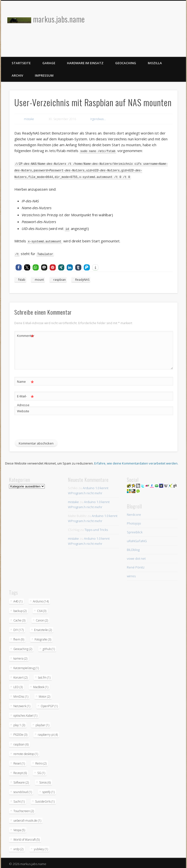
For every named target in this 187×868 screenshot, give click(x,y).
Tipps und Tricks (96, 528)
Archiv (17, 75)
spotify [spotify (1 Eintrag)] (48, 790)
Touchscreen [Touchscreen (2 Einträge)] (24, 809)
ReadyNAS (82, 278)
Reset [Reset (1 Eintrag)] (19, 762)
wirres (131, 574)
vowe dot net (136, 557)
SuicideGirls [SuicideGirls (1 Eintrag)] (45, 800)
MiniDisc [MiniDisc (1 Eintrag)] (21, 695)
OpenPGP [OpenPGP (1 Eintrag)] (49, 704)
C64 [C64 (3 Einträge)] (42, 609)
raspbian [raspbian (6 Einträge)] (21, 743)
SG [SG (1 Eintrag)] (41, 771)
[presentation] (51, 429)
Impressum (44, 75)
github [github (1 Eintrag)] (49, 647)
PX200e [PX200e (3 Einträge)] (20, 733)
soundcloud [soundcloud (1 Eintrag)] (23, 790)
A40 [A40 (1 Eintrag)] (18, 600)
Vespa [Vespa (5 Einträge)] (19, 828)
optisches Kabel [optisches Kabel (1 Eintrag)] (25, 714)
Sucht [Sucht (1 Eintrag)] (19, 800)
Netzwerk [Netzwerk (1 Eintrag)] (22, 704)
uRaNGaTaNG (137, 539)
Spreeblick (135, 530)
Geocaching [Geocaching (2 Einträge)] (23, 647)
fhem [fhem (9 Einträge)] (19, 638)
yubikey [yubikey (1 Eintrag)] (41, 847)
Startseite (21, 63)
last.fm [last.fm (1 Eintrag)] (44, 676)
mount (39, 278)
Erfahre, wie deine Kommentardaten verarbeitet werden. (136, 462)
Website (23, 409)
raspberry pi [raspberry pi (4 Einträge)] (48, 733)
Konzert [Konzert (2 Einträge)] (20, 676)
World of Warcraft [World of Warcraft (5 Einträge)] (27, 838)
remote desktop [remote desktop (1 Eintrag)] (26, 752)
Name (25, 380)
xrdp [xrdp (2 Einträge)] (18, 847)
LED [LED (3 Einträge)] (18, 685)
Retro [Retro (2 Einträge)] (41, 762)
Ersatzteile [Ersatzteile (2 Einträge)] (43, 628)
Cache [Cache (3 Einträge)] (19, 619)
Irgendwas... (98, 119)
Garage (49, 63)
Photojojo (134, 522)
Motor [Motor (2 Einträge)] (44, 695)
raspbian (60, 278)
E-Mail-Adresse (25, 398)
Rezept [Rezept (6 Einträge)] (20, 771)
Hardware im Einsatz (85, 63)
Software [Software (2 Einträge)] (21, 781)
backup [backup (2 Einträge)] (20, 609)
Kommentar (26, 334)
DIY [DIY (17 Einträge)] (19, 628)
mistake (29, 119)
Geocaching (126, 63)
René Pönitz (136, 566)
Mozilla (155, 63)
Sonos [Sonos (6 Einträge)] (45, 781)
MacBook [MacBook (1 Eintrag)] (41, 685)
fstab (22, 278)
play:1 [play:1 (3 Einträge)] (19, 723)
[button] (19, 266)
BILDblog (133, 548)
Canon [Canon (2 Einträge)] (42, 619)
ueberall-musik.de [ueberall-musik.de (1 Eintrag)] (27, 819)
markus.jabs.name (59, 19)
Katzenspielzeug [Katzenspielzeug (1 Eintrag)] (26, 666)
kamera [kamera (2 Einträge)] (20, 657)
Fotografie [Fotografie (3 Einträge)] (43, 638)
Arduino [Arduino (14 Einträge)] (41, 600)
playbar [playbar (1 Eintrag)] (42, 723)
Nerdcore (134, 513)
